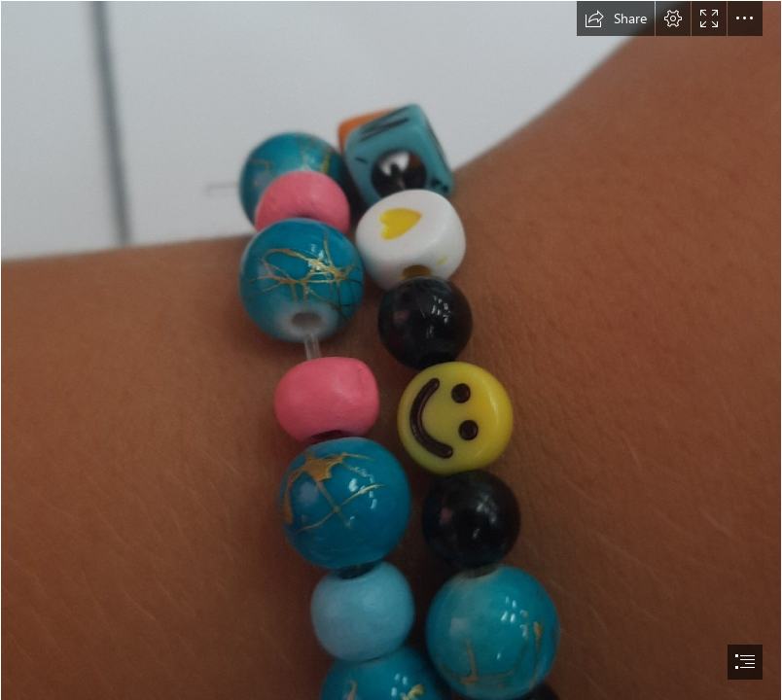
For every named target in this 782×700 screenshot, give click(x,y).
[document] (391, 350)
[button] (616, 18)
